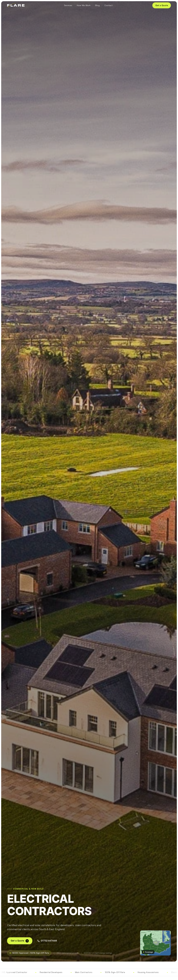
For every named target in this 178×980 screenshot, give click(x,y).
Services (68, 5)
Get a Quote (162, 5)
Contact (109, 5)
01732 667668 (47, 941)
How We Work (84, 5)
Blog (97, 5)
